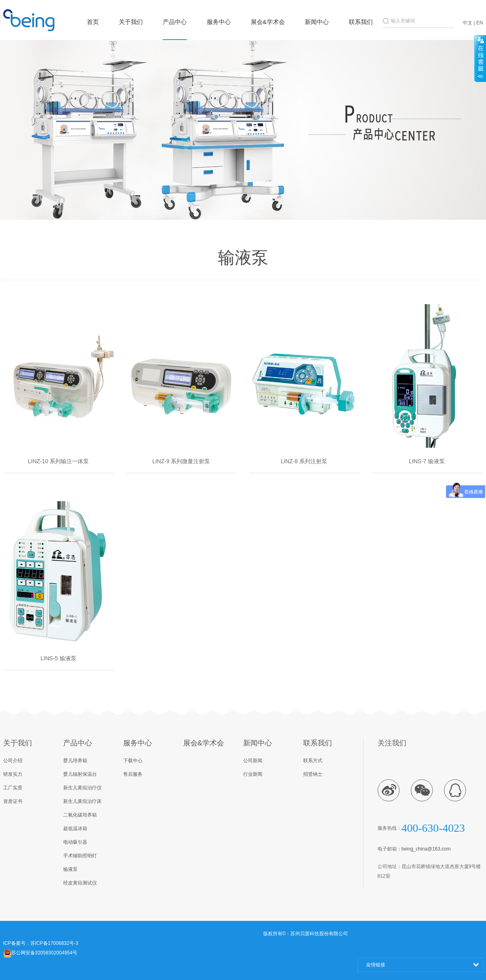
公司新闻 (253, 761)
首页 (93, 22)
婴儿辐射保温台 (80, 774)
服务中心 (219, 22)
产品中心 (175, 22)
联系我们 (361, 22)
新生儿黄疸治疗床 (82, 801)
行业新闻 (253, 774)
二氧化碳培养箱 (80, 815)
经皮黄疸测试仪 (80, 883)
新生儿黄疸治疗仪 (82, 788)
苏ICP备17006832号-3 (54, 943)
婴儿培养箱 (75, 761)
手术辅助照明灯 (80, 856)
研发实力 (13, 774)
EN (480, 23)
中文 (468, 23)
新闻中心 (317, 22)
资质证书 (13, 801)
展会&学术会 (268, 22)
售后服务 (133, 774)
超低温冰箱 (75, 829)
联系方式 (313, 761)
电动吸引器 (75, 842)
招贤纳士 (313, 774)
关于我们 (131, 22)
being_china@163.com (426, 849)
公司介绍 (13, 761)
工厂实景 (13, 788)
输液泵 (70, 869)
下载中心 (133, 761)
